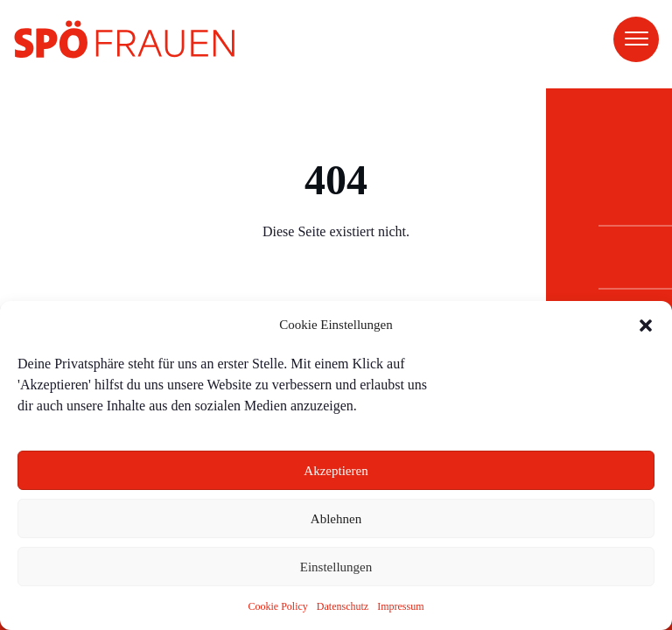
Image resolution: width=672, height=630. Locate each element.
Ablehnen (336, 519)
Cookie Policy (278, 606)
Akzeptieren (336, 471)
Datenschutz (343, 606)
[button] (646, 325)
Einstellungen (336, 567)
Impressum (400, 606)
